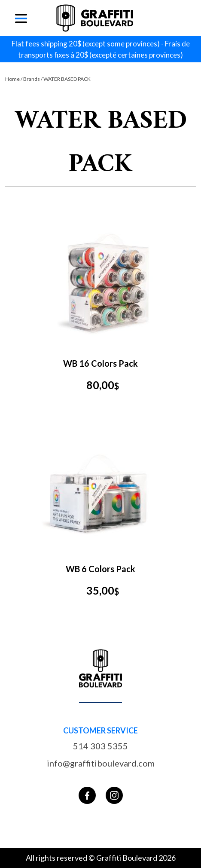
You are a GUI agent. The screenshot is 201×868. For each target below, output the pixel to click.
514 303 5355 (100, 746)
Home (12, 79)
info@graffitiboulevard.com (101, 763)
